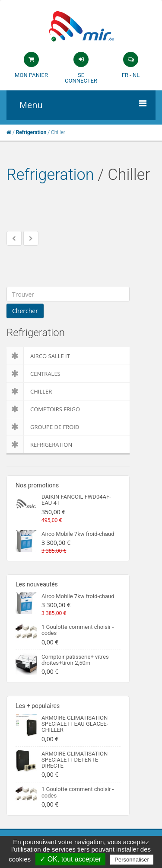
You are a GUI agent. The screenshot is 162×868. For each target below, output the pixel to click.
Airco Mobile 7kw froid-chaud (78, 534)
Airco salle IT (38, 356)
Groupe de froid (43, 427)
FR (125, 75)
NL (136, 75)
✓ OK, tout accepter (70, 859)
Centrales (33, 374)
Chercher (25, 311)
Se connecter (81, 78)
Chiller (29, 391)
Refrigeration (50, 175)
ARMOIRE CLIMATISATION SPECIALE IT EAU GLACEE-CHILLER (75, 724)
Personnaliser (132, 860)
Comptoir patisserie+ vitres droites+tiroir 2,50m (75, 660)
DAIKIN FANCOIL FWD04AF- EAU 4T (76, 500)
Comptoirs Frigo (43, 409)
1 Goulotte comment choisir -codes (78, 630)
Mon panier (31, 75)
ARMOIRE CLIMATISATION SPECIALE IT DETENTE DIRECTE (75, 760)
